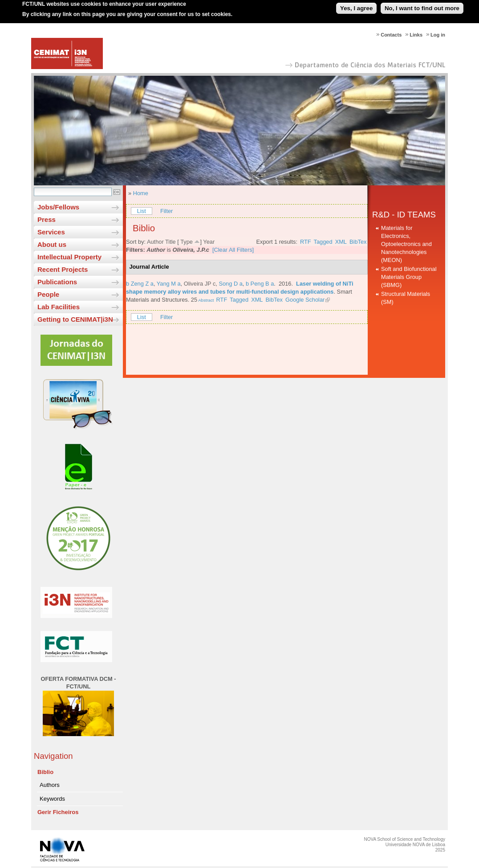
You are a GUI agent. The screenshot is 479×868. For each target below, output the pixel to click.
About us (52, 244)
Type (187, 242)
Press (47, 219)
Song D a (230, 284)
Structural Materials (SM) (406, 298)
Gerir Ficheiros (58, 812)
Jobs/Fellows (58, 207)
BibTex (358, 242)
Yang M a (169, 284)
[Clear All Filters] (233, 250)
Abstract (205, 300)
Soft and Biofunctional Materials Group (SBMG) (409, 277)
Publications (57, 282)
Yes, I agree (356, 6)
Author (155, 242)
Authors (50, 785)
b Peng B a (260, 284)
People (48, 294)
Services (51, 232)
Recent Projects (63, 269)
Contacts (391, 35)
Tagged (323, 242)
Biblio (45, 772)
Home (141, 193)
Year (209, 242)
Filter (166, 211)
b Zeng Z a (140, 284)
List (142, 211)
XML (341, 242)
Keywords (52, 799)
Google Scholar (305, 300)
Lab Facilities (59, 307)
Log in (438, 35)
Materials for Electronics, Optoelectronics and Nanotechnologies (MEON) (406, 244)
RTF (306, 242)
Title (170, 242)
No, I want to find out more (422, 6)
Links (416, 35)
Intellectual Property (69, 257)
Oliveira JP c (200, 284)
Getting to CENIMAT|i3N (75, 319)
